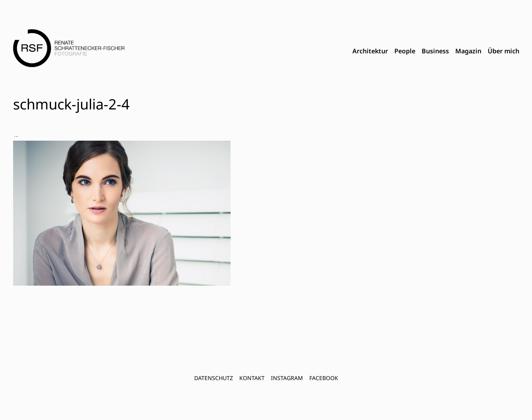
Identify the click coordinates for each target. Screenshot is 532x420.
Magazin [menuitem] (468, 51)
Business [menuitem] (435, 51)
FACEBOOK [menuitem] (324, 378)
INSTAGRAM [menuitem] (287, 378)
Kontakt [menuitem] (252, 378)
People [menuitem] (405, 51)
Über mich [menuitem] (504, 51)
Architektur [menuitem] (370, 51)
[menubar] (436, 51)
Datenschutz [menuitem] (214, 378)
